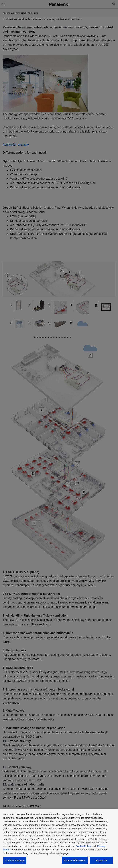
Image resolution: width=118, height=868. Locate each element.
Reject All (101, 860)
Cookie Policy (83, 846)
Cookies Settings (15, 860)
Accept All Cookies (75, 860)
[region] (59, 838)
